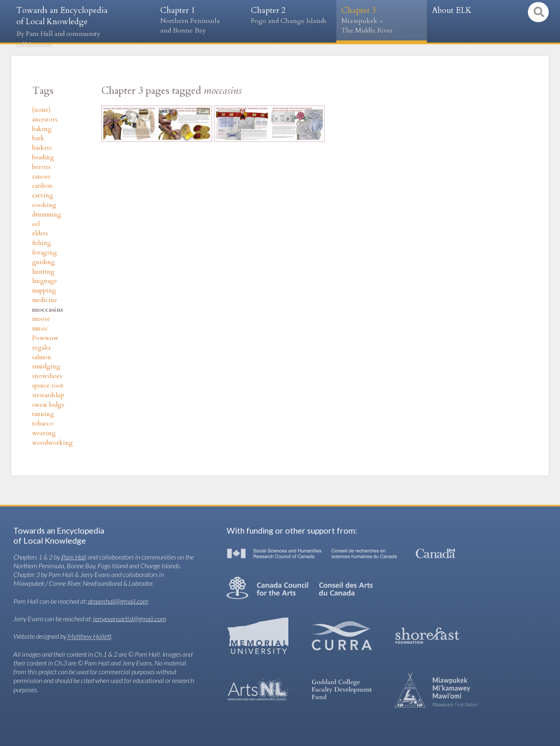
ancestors (45, 120)
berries (42, 167)
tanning (43, 414)
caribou (42, 186)
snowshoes (47, 376)
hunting (43, 272)
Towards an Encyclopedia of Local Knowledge (62, 27)
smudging (46, 367)
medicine (45, 300)
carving (43, 195)
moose (41, 319)
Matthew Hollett (90, 636)
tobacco (43, 424)
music (40, 329)
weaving (44, 433)
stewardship (48, 395)
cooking (44, 205)
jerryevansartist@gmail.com (130, 619)
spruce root (48, 386)
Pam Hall (74, 557)
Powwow (45, 338)
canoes (41, 177)
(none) (41, 110)
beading (43, 158)
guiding (44, 262)
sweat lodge (48, 405)
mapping (44, 291)
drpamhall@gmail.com (118, 601)
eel (36, 224)
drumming (47, 215)
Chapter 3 (382, 20)
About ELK (452, 10)
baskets (42, 148)
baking (42, 129)
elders (40, 233)
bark (38, 138)
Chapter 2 (291, 15)
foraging (45, 253)
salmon (42, 357)
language (45, 281)
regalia (41, 348)
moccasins (48, 310)
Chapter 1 (201, 20)
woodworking (53, 443)
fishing (42, 243)
